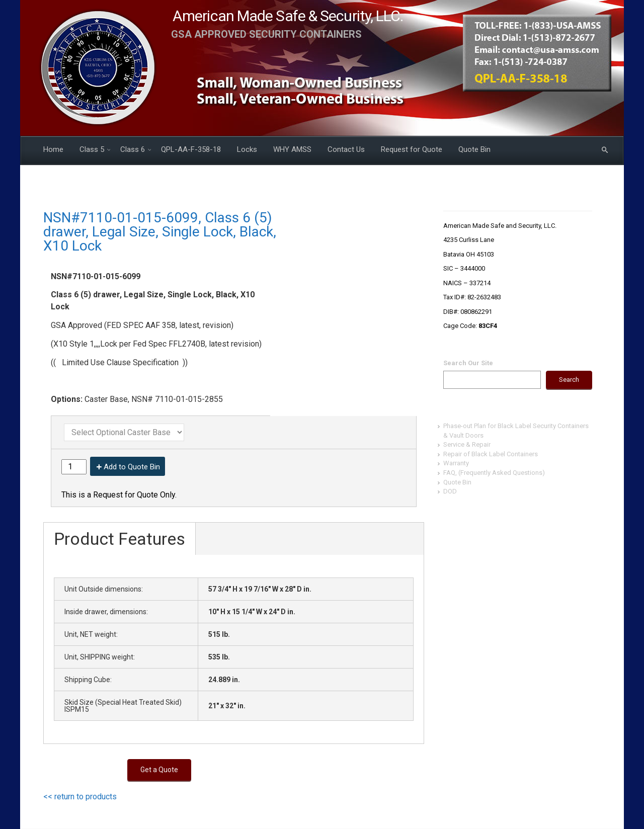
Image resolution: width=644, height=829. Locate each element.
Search (569, 380)
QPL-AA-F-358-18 (191, 149)
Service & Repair (467, 444)
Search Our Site (468, 363)
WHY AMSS (292, 149)
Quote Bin (474, 149)
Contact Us (346, 149)
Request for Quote (412, 149)
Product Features (119, 539)
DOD (450, 491)
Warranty (456, 463)
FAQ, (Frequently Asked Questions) (494, 473)
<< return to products (80, 797)
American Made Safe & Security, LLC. (288, 16)
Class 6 (133, 149)
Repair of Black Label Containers (491, 454)
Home (53, 149)
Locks (247, 149)
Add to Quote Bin (132, 467)
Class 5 (92, 149)
